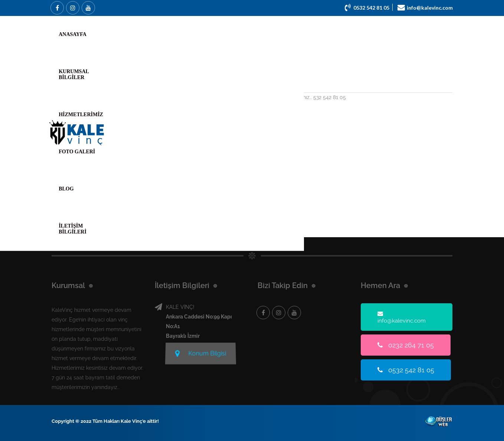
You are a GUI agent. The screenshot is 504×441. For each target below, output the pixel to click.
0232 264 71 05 (406, 345)
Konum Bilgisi (201, 353)
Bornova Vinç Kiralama (127, 81)
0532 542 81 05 (406, 370)
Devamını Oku (107, 122)
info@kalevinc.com (402, 317)
